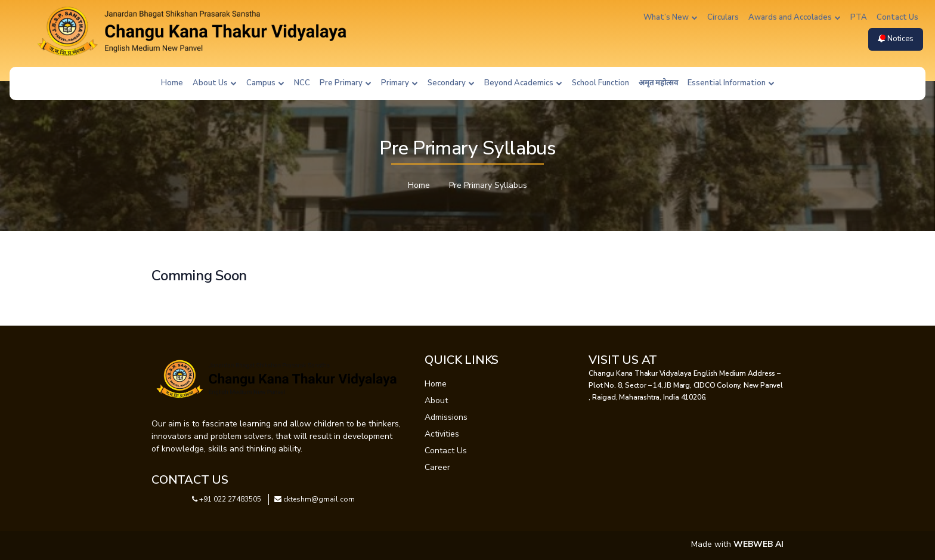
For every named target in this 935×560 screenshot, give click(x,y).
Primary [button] (400, 83)
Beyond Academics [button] (523, 83)
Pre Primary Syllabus (488, 185)
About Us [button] (215, 83)
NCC (302, 83)
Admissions (446, 417)
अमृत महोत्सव (658, 83)
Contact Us (897, 17)
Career (437, 467)
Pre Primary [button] (346, 83)
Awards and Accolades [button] (795, 17)
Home (172, 83)
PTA (859, 17)
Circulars (723, 17)
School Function (600, 83)
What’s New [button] (671, 17)
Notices (896, 39)
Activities (442, 434)
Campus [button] (265, 83)
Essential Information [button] (731, 83)
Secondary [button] (451, 83)
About (436, 400)
